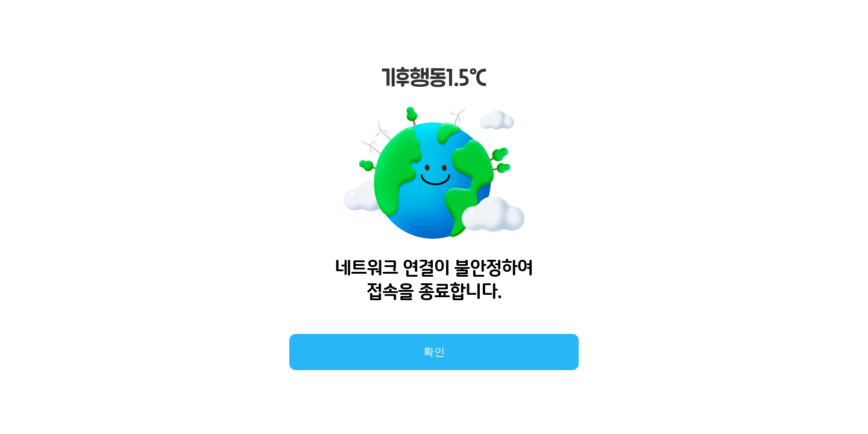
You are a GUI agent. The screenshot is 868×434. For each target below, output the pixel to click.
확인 (434, 352)
